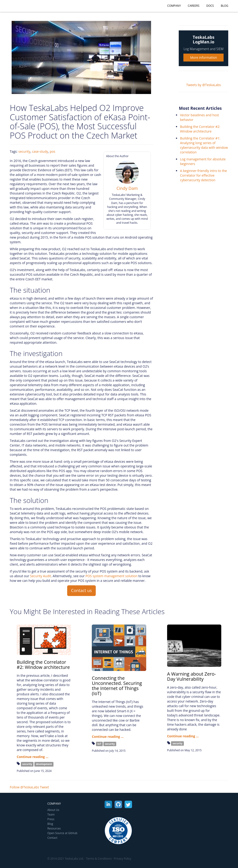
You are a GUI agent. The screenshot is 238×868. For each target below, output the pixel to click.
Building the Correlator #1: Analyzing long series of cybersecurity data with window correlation (204, 145)
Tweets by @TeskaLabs (203, 85)
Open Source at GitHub (62, 833)
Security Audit (40, 576)
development (44, 764)
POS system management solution (112, 576)
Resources (54, 828)
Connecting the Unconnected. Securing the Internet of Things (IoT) (117, 686)
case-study (40, 151)
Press (51, 819)
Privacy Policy (123, 859)
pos (53, 151)
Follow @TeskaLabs (24, 787)
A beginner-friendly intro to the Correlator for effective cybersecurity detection (203, 175)
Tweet (45, 787)
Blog (225, 6)
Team (51, 815)
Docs (210, 6)
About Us (53, 810)
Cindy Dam (127, 188)
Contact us (81, 590)
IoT (99, 744)
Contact (52, 838)
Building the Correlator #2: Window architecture (200, 129)
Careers (194, 6)
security (24, 151)
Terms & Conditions (99, 859)
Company (174, 6)
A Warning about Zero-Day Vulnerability (192, 676)
